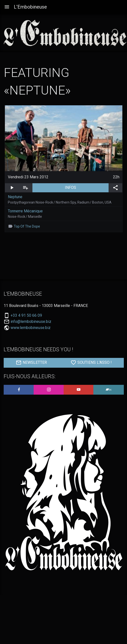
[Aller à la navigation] (7, 7)
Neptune (15, 197)
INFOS (87, 187)
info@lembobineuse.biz (31, 322)
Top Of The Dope (27, 226)
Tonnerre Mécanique (25, 211)
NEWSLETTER (31, 363)
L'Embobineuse (30, 7)
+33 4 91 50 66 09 (26, 316)
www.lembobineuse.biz (31, 328)
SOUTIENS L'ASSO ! (91, 363)
